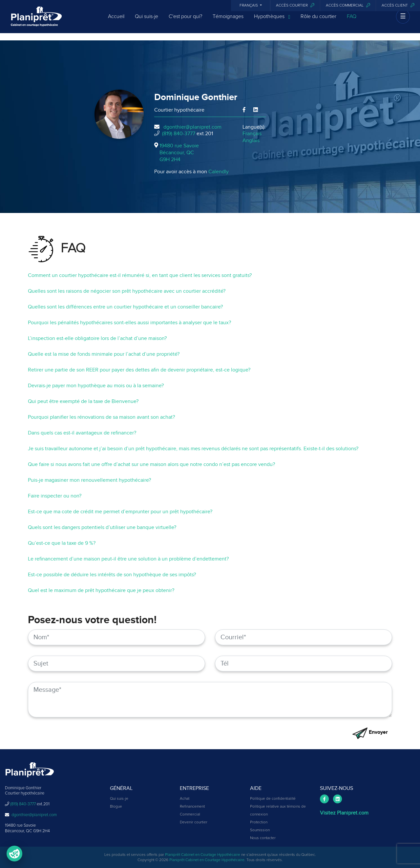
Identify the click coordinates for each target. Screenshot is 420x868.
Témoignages (228, 20)
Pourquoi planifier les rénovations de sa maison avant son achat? (101, 417)
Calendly (219, 172)
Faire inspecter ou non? (55, 496)
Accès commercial (348, 5)
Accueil (116, 20)
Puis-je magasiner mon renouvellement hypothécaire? (89, 480)
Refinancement (192, 807)
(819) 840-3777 (179, 134)
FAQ (352, 20)
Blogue (116, 807)
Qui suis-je (147, 20)
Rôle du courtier (318, 20)
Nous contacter (263, 838)
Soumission (260, 830)
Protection (259, 822)
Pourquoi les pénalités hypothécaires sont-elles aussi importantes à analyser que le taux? (129, 323)
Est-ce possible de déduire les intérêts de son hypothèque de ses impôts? (112, 575)
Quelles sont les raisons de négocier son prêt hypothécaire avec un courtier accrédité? (127, 291)
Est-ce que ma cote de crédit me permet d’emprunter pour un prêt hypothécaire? (120, 512)
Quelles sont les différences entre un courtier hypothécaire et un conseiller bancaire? (125, 307)
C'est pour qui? (185, 20)
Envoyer (370, 732)
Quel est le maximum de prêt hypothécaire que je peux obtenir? (101, 590)
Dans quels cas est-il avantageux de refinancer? (82, 433)
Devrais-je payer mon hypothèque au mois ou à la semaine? (96, 386)
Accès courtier (295, 5)
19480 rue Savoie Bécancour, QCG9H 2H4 (179, 153)
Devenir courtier (194, 822)
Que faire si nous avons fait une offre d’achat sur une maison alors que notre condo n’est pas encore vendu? (151, 464)
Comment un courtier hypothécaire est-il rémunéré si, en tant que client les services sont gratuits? (140, 275)
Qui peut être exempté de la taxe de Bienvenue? (83, 401)
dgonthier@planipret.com (192, 127)
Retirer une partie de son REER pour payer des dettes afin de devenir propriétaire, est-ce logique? (139, 370)
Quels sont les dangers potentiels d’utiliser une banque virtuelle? (102, 527)
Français (249, 6)
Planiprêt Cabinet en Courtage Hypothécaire (203, 855)
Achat (185, 799)
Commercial (190, 815)
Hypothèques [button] (272, 21)
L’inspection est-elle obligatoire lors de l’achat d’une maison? (97, 338)
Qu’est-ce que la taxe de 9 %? (62, 543)
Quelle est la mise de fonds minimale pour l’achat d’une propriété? (104, 354)
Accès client (398, 5)
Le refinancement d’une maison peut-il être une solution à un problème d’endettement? (128, 559)
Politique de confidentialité (273, 799)
